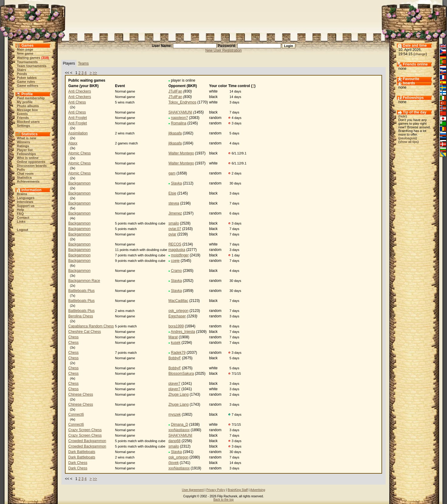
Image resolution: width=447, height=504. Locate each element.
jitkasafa (175, 133)
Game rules (26, 82)
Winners (24, 142)
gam (172, 173)
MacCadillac (178, 301)
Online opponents (31, 162)
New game (25, 53)
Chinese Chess (81, 394)
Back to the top (223, 500)
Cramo (176, 271)
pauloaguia (408, 138)
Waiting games (29, 58)
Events (22, 114)
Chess (73, 337)
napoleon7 (179, 118)
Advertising (257, 490)
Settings (24, 126)
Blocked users (28, 122)
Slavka (176, 183)
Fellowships (27, 154)
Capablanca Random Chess (91, 326)
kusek (176, 343)
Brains (22, 194)
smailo (174, 223)
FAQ (20, 214)
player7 (174, 384)
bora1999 (176, 326)
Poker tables (27, 78)
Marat (173, 337)
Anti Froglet (78, 118)
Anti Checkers (80, 91)
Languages (26, 198)
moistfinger (180, 255)
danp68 (174, 441)
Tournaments (27, 62)
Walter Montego (181, 153)
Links (21, 222)
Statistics (24, 178)
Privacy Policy (216, 490)
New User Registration (223, 50)
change (420, 54)
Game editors (28, 86)
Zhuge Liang (179, 394)
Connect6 (76, 414)
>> (95, 73)
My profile (25, 102)
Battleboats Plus (81, 291)
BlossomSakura (181, 374)
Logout (23, 230)
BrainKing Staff (238, 490)
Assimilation (78, 133)
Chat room (25, 174)
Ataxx (73, 143)
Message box (27, 110)
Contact (23, 218)
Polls (21, 170)
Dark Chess (78, 463)
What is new (27, 138)
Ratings (23, 146)
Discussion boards (32, 166)
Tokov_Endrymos (182, 102)
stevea (174, 203)
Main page (25, 49)
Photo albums (28, 106)
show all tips (408, 142)
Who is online (28, 158)
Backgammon (79, 183)
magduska (177, 250)
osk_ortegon (178, 311)
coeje (175, 261)
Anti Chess (77, 102)
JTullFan (175, 91)
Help (21, 210)
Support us (26, 206)
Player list (25, 150)
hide (403, 116)
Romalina (179, 123)
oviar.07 (175, 229)
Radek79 (178, 353)
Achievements (28, 181)
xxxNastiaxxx (179, 430)
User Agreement (193, 490)
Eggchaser (177, 316)
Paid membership (31, 98)
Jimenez (175, 213)
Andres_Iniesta (183, 332)
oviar (172, 234)
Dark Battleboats (82, 452)
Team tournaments (32, 66)
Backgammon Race (84, 281)
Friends (23, 118)
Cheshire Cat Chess (85, 332)
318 (45, 58)
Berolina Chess (81, 316)
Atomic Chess (80, 153)
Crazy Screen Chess (85, 430)
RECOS (175, 244)
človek (174, 463)
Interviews (25, 202)
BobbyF (175, 358)
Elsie (172, 193)
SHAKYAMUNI (180, 112)
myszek (175, 414)
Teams (83, 63)
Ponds (22, 74)
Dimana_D (179, 425)
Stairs (22, 70)
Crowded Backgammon (87, 441)
